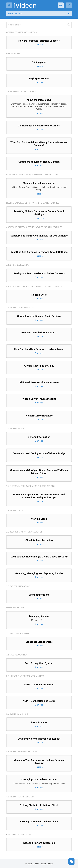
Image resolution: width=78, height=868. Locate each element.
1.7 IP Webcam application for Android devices (30, 486)
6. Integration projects (19, 835)
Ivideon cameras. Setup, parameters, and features (32, 175)
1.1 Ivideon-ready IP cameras (21, 91)
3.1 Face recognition (17, 655)
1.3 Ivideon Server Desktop (20, 308)
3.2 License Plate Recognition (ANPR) (25, 676)
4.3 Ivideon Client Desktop (20, 797)
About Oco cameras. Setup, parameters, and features (34, 227)
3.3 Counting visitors (17, 714)
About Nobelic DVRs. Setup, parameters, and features (34, 286)
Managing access (15, 608)
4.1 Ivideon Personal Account (22, 752)
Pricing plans (13, 54)
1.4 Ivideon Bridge (15, 429)
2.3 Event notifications (18, 586)
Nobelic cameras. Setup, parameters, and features (33, 203)
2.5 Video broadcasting (18, 633)
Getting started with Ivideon (22, 32)
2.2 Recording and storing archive (24, 532)
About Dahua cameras (18, 265)
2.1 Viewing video (15, 510)
